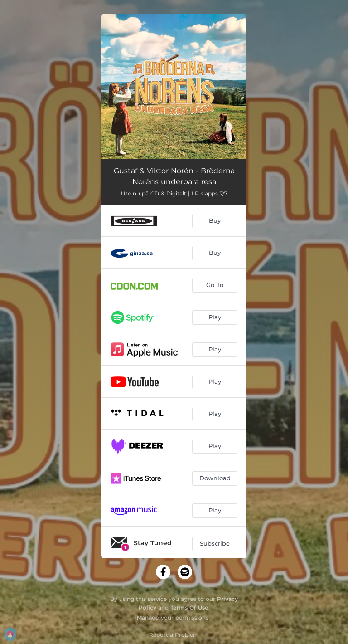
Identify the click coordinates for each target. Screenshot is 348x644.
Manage (148, 617)
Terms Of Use (189, 607)
